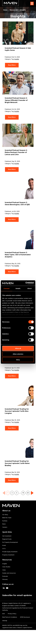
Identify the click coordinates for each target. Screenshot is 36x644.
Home (5, 10)
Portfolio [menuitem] (5, 521)
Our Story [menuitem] (5, 515)
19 (23, 493)
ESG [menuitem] (4, 614)
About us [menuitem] (6, 511)
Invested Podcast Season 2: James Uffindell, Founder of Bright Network (16, 100)
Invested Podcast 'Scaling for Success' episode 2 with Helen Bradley (17, 463)
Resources (14, 10)
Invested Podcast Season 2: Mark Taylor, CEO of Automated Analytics (18, 255)
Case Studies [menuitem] (6, 567)
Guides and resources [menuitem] (9, 573)
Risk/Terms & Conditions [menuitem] (10, 617)
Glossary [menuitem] (5, 579)
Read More (12, 65)
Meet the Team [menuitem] (7, 518)
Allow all (18, 348)
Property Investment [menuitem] (8, 555)
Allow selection (18, 354)
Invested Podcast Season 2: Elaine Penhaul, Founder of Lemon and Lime (16, 152)
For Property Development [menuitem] (10, 542)
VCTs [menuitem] (4, 549)
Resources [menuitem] (7, 560)
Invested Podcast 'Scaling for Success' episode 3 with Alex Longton (17, 411)
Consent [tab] (6, 288)
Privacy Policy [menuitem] (12, 614)
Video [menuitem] (4, 570)
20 (28, 493)
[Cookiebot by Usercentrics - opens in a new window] (26, 283)
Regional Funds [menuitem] (7, 539)
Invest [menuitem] (4, 545)
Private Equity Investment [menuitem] (10, 552)
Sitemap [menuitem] (5, 621)
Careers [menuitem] (5, 527)
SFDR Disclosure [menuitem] (25, 617)
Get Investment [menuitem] (7, 536)
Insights (17, 59)
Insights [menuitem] (5, 564)
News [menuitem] (4, 524)
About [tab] (29, 288)
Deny (18, 360)
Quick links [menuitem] (7, 532)
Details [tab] (18, 288)
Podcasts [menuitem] (5, 576)
